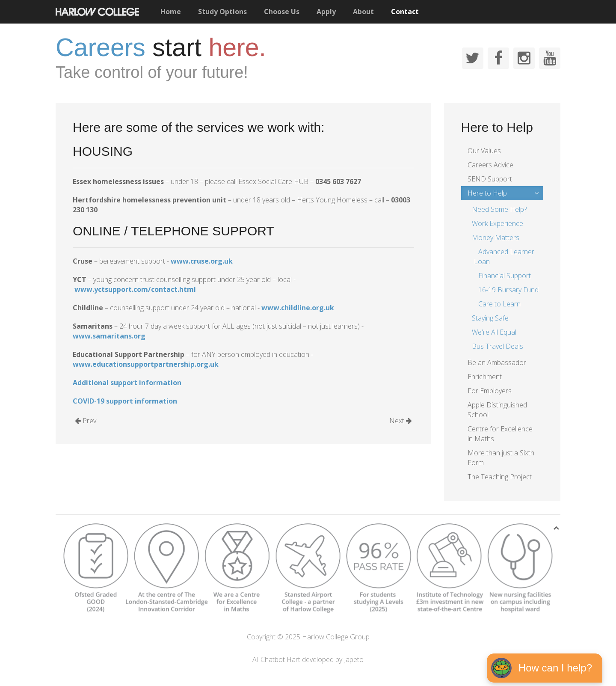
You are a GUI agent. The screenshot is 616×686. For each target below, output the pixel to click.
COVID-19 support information (125, 401)
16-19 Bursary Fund (508, 290)
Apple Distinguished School (497, 410)
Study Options (222, 12)
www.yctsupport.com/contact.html (135, 289)
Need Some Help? (499, 209)
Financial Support (505, 276)
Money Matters (496, 238)
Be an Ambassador (497, 362)
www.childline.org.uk (298, 308)
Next (401, 421)
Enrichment (485, 377)
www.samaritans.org (109, 336)
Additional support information (127, 383)
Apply (326, 12)
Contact (405, 12)
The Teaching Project (500, 477)
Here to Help (487, 193)
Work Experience (498, 223)
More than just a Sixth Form (501, 458)
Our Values (484, 151)
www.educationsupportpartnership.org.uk (146, 364)
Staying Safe (490, 318)
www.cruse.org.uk (202, 261)
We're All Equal (494, 332)
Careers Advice (490, 165)
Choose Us (282, 12)
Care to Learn (499, 304)
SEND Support (490, 179)
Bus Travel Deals (498, 346)
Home (171, 12)
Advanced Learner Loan (504, 257)
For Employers (490, 391)
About (363, 12)
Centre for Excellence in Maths (500, 434)
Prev (86, 421)
